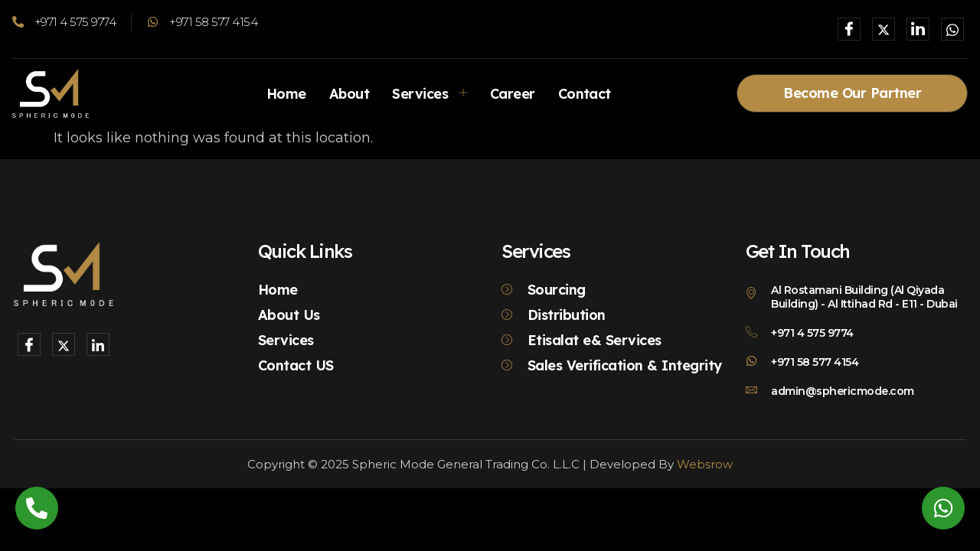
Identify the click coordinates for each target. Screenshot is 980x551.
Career (513, 93)
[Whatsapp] (952, 29)
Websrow (705, 464)
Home (286, 93)
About (349, 93)
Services (430, 93)
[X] (884, 29)
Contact (585, 93)
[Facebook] (849, 29)
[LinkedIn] (918, 29)
